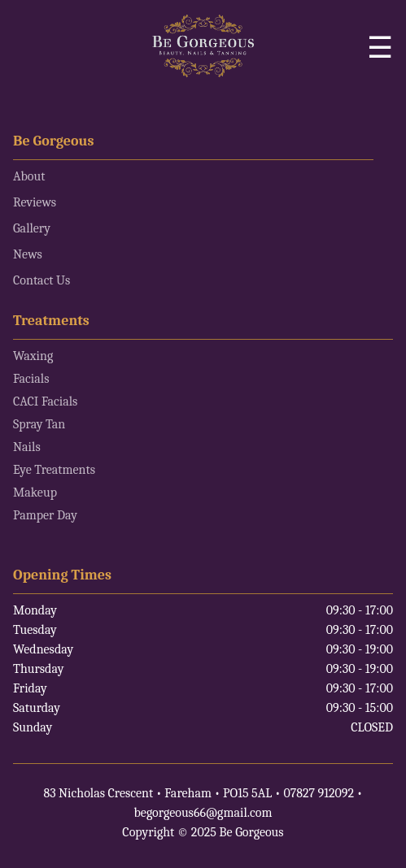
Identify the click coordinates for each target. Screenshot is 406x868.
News (28, 254)
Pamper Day (45, 515)
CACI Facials (45, 401)
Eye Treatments (54, 470)
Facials (31, 379)
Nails (27, 447)
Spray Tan (39, 424)
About (29, 176)
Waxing (33, 356)
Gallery (32, 228)
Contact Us (41, 280)
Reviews (35, 202)
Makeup (35, 493)
